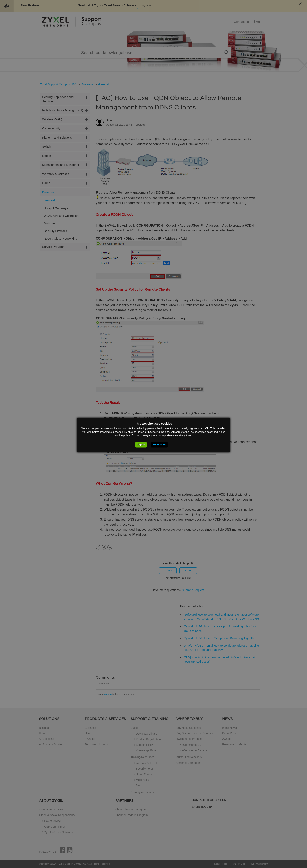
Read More (159, 444)
